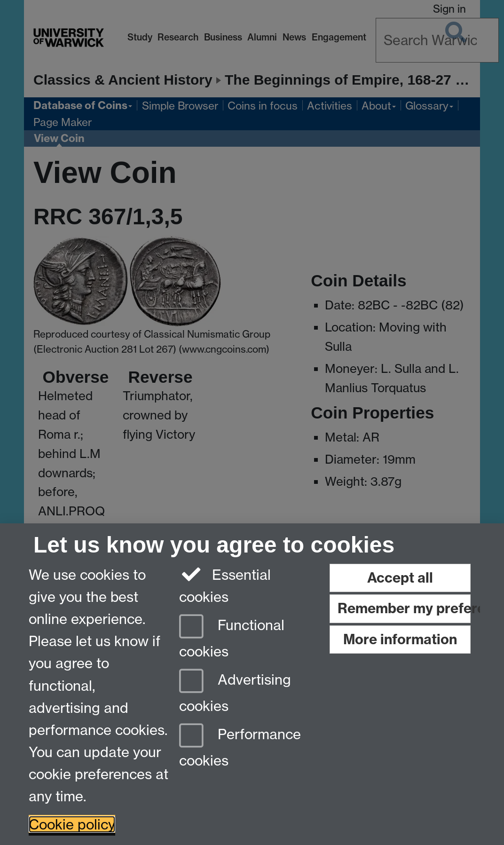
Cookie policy (72, 824)
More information (400, 639)
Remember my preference (404, 608)
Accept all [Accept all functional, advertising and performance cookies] (400, 578)
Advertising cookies (235, 691)
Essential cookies (225, 584)
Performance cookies (240, 745)
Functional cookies (232, 636)
